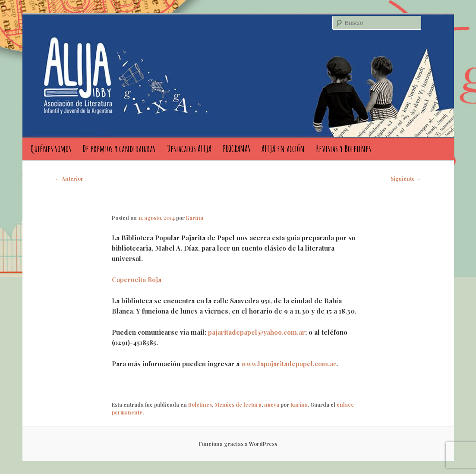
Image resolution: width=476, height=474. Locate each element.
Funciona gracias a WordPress (238, 444)
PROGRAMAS (236, 149)
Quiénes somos (51, 149)
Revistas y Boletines (344, 149)
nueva (272, 405)
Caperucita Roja (137, 279)
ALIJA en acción (283, 149)
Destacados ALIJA (189, 149)
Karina (195, 218)
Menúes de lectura (238, 405)
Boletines (200, 405)
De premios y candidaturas (119, 149)
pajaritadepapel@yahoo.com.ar (257, 332)
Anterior (69, 179)
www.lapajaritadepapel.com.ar (289, 364)
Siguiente (406, 179)
